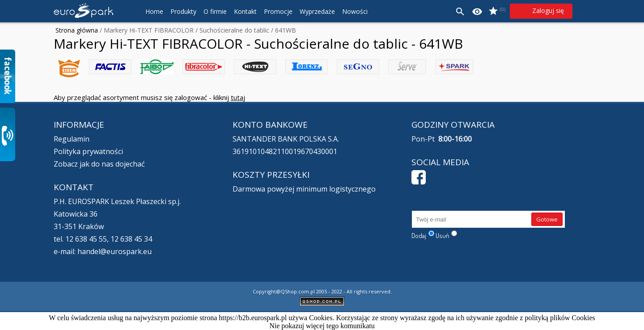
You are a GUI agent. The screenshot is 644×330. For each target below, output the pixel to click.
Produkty (183, 11)
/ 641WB (283, 30)
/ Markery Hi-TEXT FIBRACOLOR (146, 30)
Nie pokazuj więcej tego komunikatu (322, 326)
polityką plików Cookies (560, 318)
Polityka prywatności (88, 151)
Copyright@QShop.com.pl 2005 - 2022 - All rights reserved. (322, 291)
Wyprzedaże (317, 11)
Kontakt (245, 11)
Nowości (355, 11)
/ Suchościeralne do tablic (231, 30)
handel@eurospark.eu (114, 251)
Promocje (278, 11)
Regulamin (72, 139)
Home (154, 11)
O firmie (215, 11)
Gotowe (547, 219)
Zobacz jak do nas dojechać (99, 164)
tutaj (238, 97)
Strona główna (77, 30)
